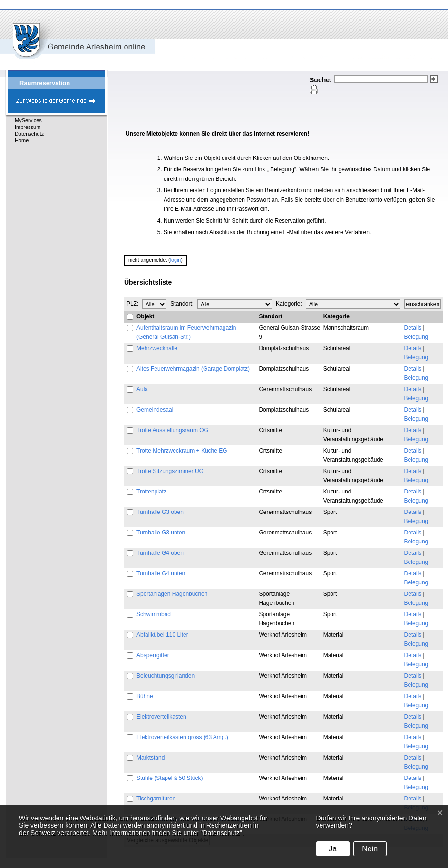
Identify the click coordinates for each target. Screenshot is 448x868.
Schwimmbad (154, 614)
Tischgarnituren (156, 799)
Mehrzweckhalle (157, 348)
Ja (333, 849)
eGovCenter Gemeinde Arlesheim (62, 34)
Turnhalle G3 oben (160, 512)
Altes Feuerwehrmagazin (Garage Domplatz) (193, 369)
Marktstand (151, 758)
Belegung (416, 337)
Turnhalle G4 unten (161, 573)
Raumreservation (45, 83)
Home (22, 140)
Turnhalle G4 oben (160, 553)
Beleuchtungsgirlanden (166, 676)
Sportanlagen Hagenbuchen (172, 594)
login (176, 260)
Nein (370, 849)
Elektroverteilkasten (161, 717)
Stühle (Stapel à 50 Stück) (170, 778)
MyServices (28, 120)
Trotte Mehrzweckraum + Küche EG (182, 451)
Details (413, 328)
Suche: (321, 80)
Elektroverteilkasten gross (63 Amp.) (182, 737)
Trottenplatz (151, 492)
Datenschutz (29, 134)
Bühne (145, 696)
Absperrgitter (153, 655)
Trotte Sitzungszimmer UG (170, 471)
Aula (142, 389)
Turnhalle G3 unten (161, 533)
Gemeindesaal (155, 410)
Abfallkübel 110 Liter (162, 635)
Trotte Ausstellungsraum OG (172, 430)
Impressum (28, 127)
